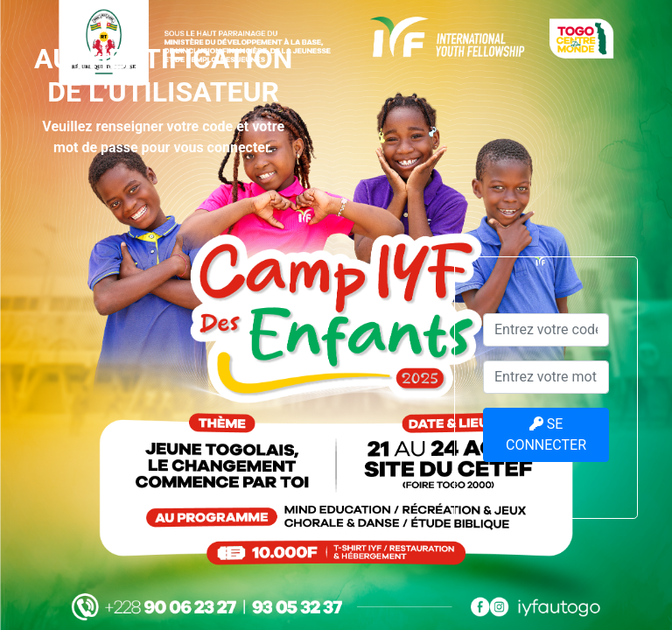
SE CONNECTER (546, 434)
